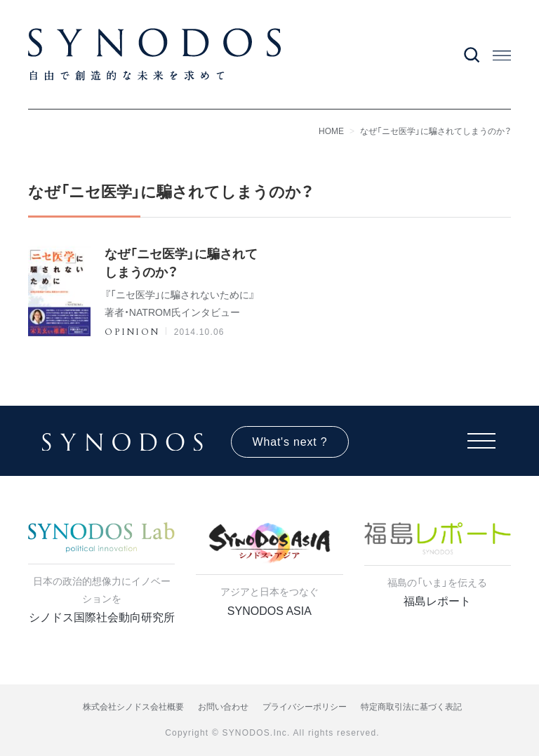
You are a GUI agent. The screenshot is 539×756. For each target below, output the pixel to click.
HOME (331, 131)
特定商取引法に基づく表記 (411, 707)
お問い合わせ (223, 707)
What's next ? (290, 442)
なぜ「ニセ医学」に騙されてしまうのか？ (435, 131)
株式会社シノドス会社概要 (133, 707)
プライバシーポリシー (305, 707)
